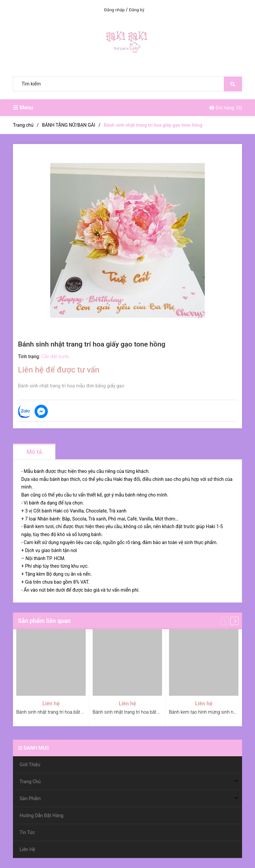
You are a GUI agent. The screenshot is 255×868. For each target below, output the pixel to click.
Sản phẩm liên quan (44, 621)
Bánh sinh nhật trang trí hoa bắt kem (129, 712)
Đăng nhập (114, 10)
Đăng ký (136, 10)
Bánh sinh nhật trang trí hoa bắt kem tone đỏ (61, 712)
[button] (235, 621)
